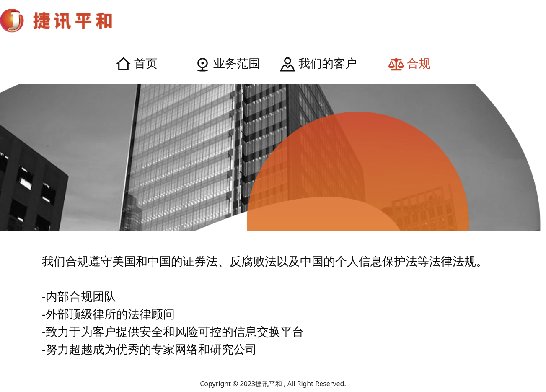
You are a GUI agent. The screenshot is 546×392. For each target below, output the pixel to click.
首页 (137, 63)
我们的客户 (318, 63)
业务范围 (228, 63)
